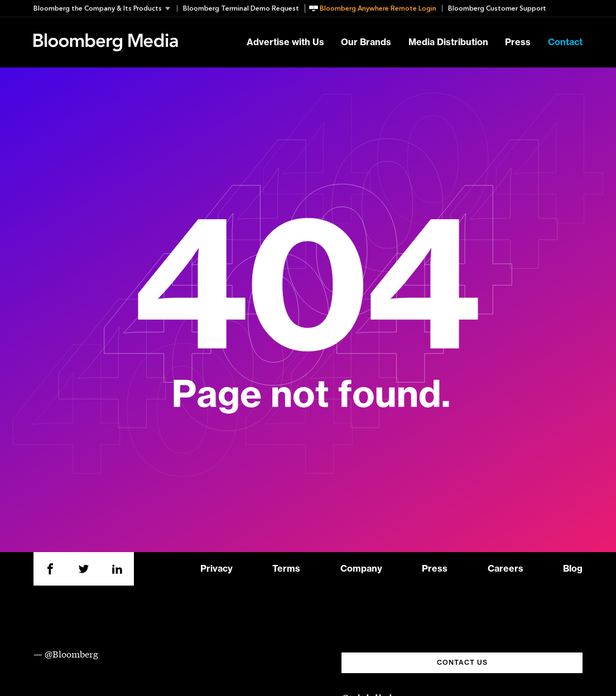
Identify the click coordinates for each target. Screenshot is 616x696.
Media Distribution (448, 42)
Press (518, 42)
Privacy (216, 569)
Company (361, 569)
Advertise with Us (285, 42)
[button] (105, 8)
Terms (286, 569)
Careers (506, 569)
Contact (565, 42)
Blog (573, 569)
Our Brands (366, 42)
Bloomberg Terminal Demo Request (241, 8)
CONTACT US (462, 663)
